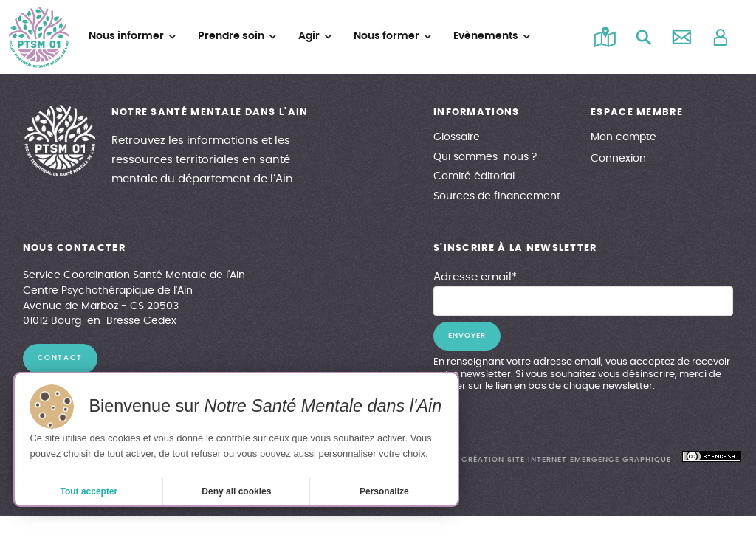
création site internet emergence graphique (566, 460)
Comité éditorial (474, 176)
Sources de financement (497, 196)
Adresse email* (475, 277)
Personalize (384, 491)
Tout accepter (89, 491)
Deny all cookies (236, 491)
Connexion (618, 159)
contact (60, 358)
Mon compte (623, 137)
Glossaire (457, 137)
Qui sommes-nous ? (485, 157)
